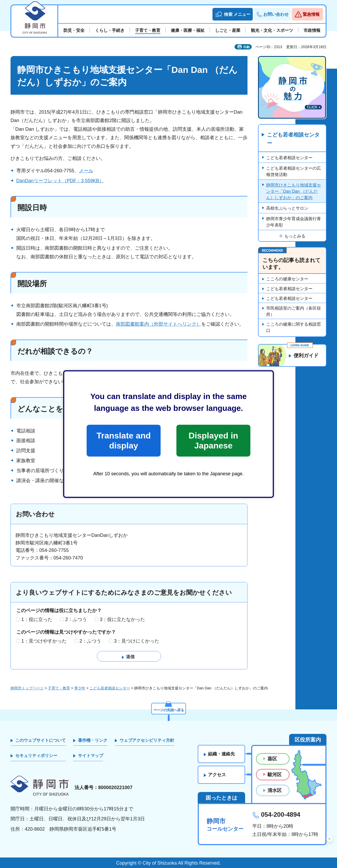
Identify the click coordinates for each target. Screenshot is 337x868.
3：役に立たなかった (122, 619)
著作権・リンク (93, 740)
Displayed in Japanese (213, 441)
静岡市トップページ (27, 688)
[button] (233, 14)
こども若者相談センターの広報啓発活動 (294, 172)
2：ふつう (76, 619)
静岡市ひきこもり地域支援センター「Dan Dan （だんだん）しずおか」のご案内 (294, 192)
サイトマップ (91, 756)
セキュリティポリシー (36, 756)
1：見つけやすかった (44, 641)
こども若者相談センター (293, 139)
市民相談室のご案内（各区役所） (294, 312)
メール (86, 171)
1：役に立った (37, 619)
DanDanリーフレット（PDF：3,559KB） (60, 181)
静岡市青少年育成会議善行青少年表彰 (294, 222)
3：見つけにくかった (137, 641)
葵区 (272, 759)
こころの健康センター (287, 279)
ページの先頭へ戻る (168, 709)
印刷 (246, 47)
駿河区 (275, 775)
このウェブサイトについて (41, 740)
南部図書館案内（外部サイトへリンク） (158, 324)
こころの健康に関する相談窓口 (294, 328)
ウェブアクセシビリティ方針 (147, 740)
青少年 (80, 688)
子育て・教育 (59, 688)
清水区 (275, 790)
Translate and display (123, 441)
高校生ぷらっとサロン (287, 208)
